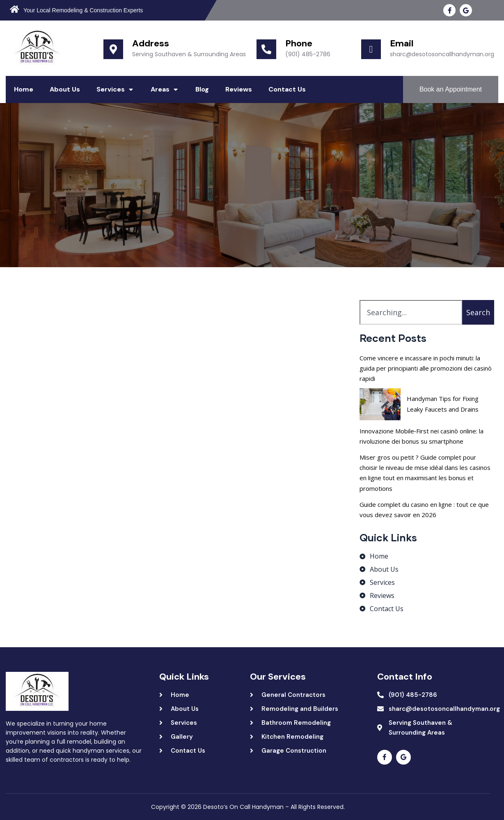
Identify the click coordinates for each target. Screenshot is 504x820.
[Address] (113, 49)
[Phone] (266, 49)
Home (24, 89)
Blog (202, 89)
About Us (65, 89)
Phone (299, 43)
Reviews (239, 89)
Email (402, 43)
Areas (165, 89)
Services (115, 89)
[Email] (371, 49)
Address (151, 43)
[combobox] (411, 312)
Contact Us (287, 89)
